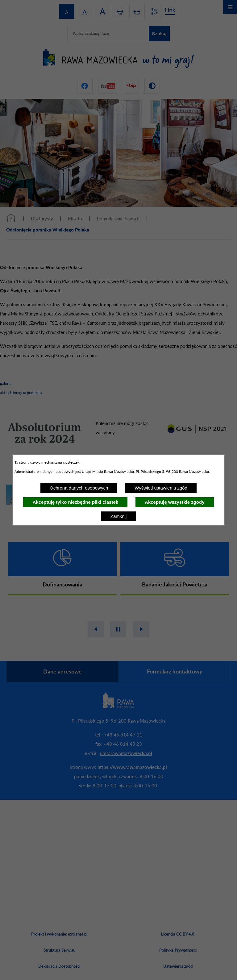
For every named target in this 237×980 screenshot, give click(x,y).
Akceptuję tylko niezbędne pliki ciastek (75, 502)
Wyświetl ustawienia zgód (161, 488)
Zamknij (119, 516)
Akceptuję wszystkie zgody (175, 502)
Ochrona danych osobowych (79, 488)
